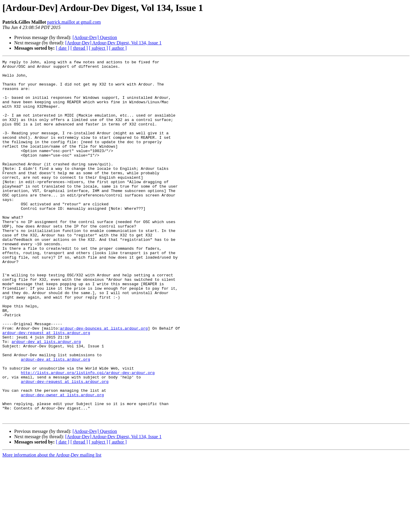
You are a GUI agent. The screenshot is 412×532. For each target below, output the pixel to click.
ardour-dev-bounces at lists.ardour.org (104, 382)
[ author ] (118, 48)
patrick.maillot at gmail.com (74, 22)
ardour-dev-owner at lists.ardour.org (62, 462)
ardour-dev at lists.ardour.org (46, 398)
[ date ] (63, 48)
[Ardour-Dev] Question (95, 37)
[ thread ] (79, 48)
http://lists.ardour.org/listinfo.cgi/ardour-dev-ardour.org (88, 436)
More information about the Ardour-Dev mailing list (52, 527)
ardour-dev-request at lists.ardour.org (46, 388)
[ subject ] (98, 48)
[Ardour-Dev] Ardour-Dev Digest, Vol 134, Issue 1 (113, 43)
